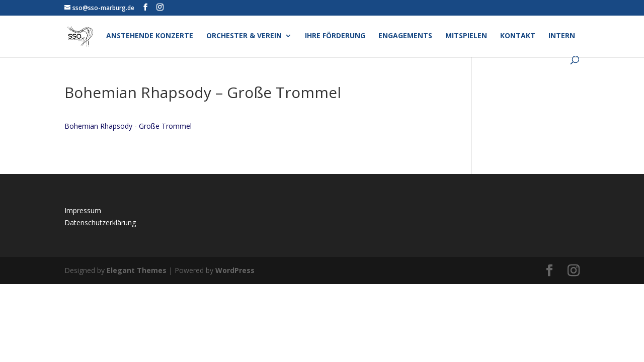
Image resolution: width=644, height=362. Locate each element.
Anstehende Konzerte (150, 36)
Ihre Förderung (335, 36)
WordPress (235, 270)
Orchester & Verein (244, 36)
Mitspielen (466, 36)
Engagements (405, 36)
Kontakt (518, 36)
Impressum (83, 210)
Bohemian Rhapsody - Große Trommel (128, 126)
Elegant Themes (137, 270)
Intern (562, 36)
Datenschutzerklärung (100, 222)
